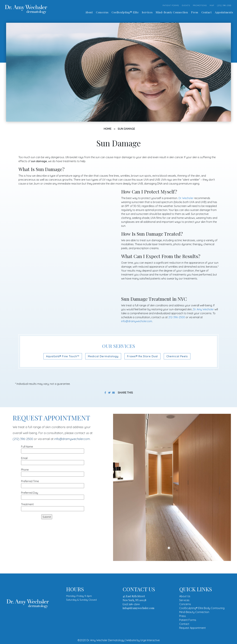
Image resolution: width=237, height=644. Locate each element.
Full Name (53, 449)
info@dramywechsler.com (137, 321)
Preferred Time (53, 483)
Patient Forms (188, 620)
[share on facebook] (105, 393)
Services (184, 600)
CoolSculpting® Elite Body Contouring (202, 608)
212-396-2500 (177, 317)
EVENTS (186, 5)
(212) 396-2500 (224, 5)
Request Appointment (192, 628)
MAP (212, 5)
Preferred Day (53, 495)
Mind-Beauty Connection (194, 612)
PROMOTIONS (200, 5)
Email (53, 460)
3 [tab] (179, 548)
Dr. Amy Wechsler (203, 309)
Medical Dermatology (103, 356)
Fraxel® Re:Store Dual (142, 356)
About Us (185, 596)
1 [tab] (169, 548)
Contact (184, 624)
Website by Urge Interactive (143, 640)
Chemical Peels (177, 356)
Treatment (53, 506)
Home (108, 129)
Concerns (185, 604)
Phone (53, 472)
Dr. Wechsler (186, 198)
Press (183, 616)
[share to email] (113, 393)
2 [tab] (174, 548)
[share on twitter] (109, 393)
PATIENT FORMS (171, 5)
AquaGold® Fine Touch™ (63, 356)
